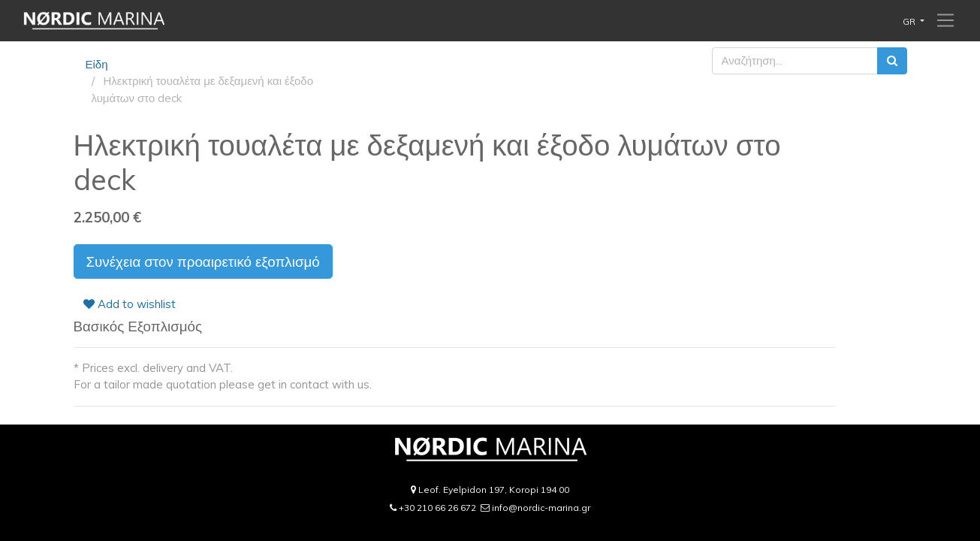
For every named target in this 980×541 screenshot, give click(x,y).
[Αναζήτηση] (892, 61)
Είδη (97, 64)
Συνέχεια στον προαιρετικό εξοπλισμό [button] (203, 261)
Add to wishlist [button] (130, 304)
